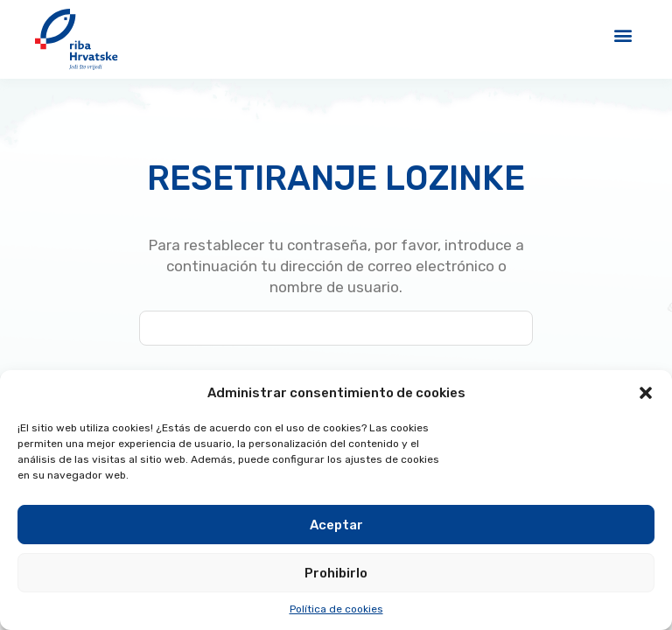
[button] (646, 393)
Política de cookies (336, 609)
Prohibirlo (336, 573)
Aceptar (336, 525)
